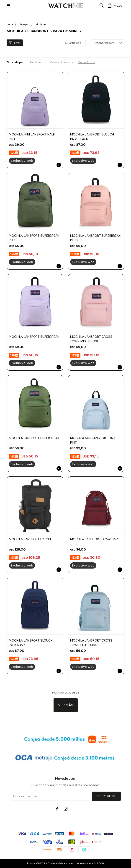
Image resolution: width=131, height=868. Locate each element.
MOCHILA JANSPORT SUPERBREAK (34, 337)
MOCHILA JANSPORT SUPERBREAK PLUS (34, 238)
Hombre (60, 62)
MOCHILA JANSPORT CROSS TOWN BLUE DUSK (91, 643)
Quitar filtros (86, 62)
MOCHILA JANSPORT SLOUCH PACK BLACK (92, 137)
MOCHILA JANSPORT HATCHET (31, 539)
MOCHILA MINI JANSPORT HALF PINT (32, 137)
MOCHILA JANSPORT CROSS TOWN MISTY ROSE (91, 339)
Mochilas (36, 62)
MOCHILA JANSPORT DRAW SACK (95, 539)
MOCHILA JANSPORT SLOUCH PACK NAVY (31, 643)
